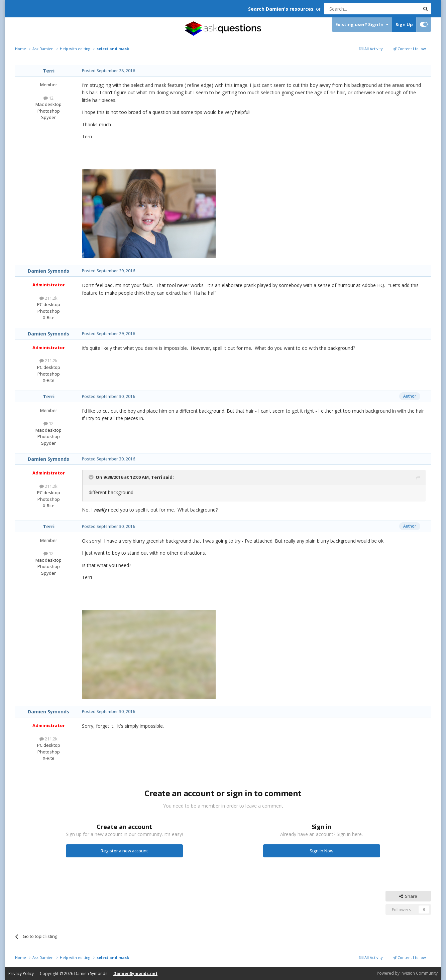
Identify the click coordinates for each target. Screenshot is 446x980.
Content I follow (409, 49)
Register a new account (124, 851)
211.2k (48, 298)
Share (408, 896)
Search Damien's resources (281, 9)
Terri (49, 71)
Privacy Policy (21, 973)
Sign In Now (321, 851)
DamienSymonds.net (135, 973)
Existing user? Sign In (362, 25)
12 (48, 98)
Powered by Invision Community (407, 973)
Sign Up (404, 24)
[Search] (356, 9)
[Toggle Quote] (92, 477)
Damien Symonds (48, 271)
